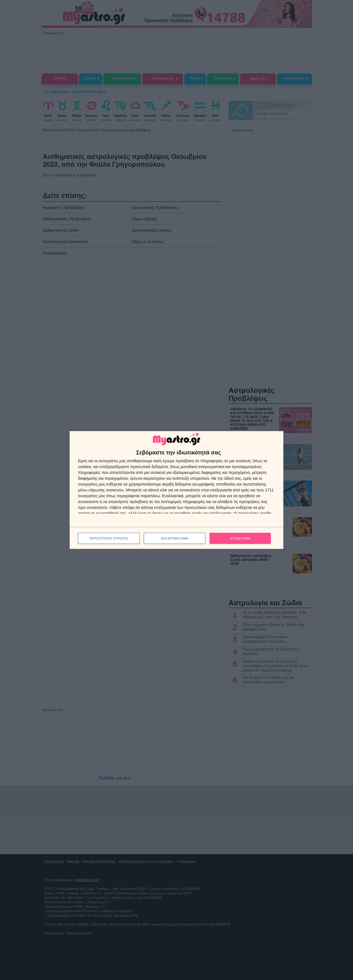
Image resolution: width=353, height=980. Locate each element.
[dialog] (176, 490)
